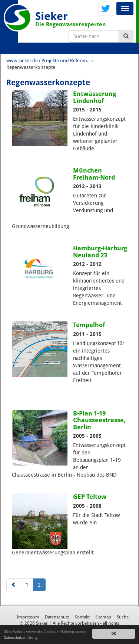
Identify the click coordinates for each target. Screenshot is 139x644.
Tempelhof (89, 325)
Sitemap (103, 617)
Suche (123, 617)
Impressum (28, 617)
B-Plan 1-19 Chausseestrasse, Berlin (99, 420)
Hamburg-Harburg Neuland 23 (100, 251)
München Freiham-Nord (94, 174)
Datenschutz (57, 617)
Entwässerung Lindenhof (95, 97)
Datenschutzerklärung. (21, 638)
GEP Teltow (90, 497)
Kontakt (82, 617)
